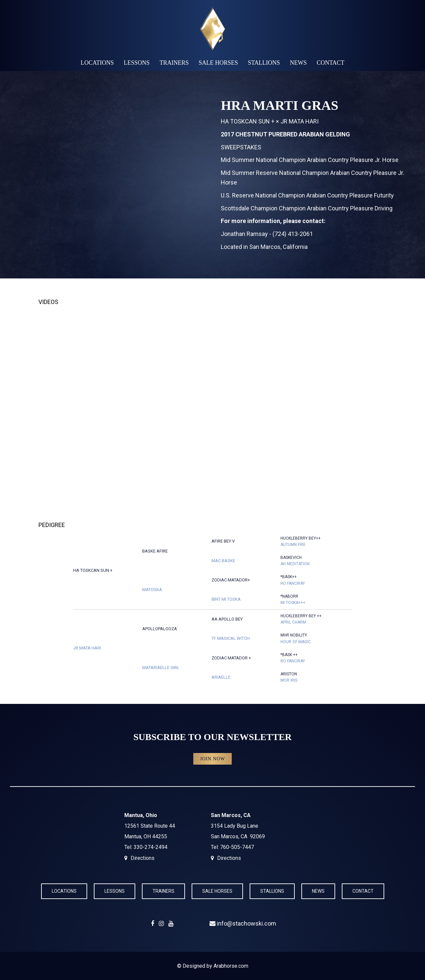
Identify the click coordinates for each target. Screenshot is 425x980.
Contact (331, 63)
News (298, 63)
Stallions (264, 63)
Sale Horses (218, 63)
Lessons (137, 63)
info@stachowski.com (243, 923)
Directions (143, 858)
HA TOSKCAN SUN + (248, 121)
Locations (97, 63)
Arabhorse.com (231, 966)
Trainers (174, 63)
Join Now (212, 759)
